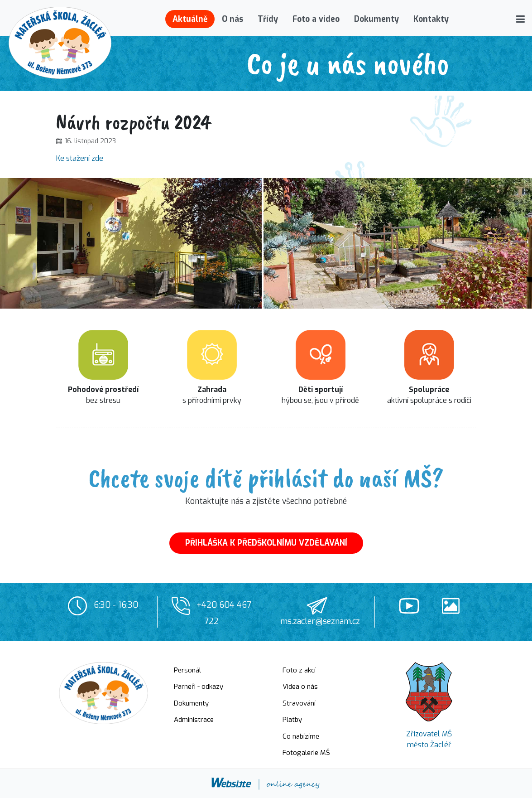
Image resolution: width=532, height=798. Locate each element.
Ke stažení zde (80, 158)
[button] (520, 19)
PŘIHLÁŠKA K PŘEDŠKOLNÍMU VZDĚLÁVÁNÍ (266, 543)
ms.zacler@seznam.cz (320, 621)
